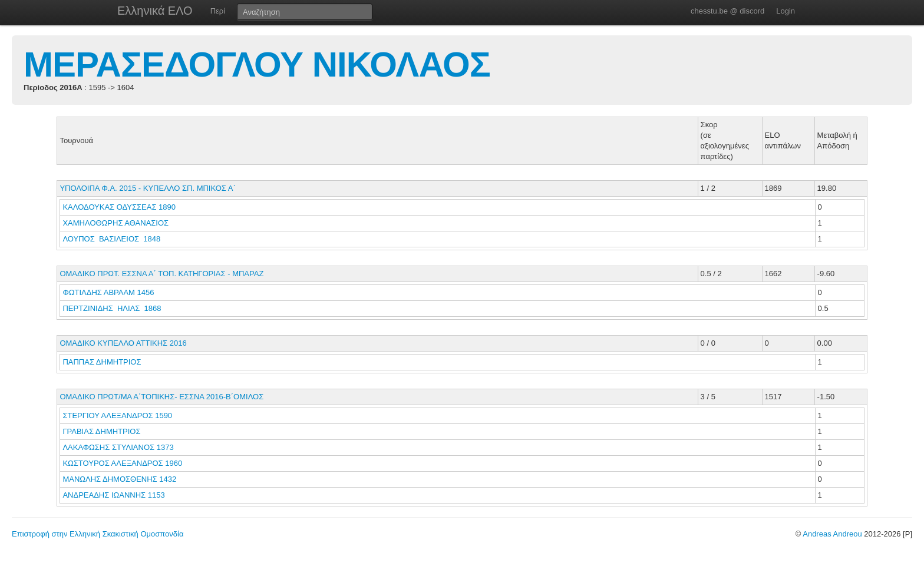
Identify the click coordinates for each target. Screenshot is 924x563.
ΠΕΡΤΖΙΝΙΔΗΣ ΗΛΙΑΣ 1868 (112, 308)
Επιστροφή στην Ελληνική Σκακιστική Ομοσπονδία (98, 534)
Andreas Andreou (832, 534)
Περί (218, 11)
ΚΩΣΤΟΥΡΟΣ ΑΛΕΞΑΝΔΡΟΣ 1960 (122, 463)
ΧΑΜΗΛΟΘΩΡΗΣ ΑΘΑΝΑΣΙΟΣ (116, 223)
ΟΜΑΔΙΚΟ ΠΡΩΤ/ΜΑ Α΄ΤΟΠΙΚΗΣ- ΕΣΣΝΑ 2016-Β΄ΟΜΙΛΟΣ (161, 397)
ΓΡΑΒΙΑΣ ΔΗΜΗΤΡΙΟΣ (103, 431)
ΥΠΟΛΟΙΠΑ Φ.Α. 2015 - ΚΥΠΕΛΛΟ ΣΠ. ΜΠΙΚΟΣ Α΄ (147, 188)
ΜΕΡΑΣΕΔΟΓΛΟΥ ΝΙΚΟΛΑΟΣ (257, 64)
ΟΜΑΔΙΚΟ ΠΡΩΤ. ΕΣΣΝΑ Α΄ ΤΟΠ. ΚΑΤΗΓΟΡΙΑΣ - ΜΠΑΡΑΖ (161, 274)
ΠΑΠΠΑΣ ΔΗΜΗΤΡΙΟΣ (103, 362)
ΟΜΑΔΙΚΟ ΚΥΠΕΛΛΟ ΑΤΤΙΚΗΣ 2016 (123, 343)
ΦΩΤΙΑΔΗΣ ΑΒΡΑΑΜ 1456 (108, 292)
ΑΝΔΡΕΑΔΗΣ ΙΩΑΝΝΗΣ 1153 (113, 495)
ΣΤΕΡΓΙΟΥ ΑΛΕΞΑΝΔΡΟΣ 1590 (117, 415)
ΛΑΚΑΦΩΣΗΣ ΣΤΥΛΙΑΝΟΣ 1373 (118, 447)
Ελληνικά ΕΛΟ (155, 11)
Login (786, 11)
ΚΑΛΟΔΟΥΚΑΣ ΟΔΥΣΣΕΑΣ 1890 (119, 207)
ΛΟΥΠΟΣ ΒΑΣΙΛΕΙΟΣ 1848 (111, 239)
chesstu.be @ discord (727, 11)
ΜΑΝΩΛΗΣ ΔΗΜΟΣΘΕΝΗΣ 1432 (119, 479)
